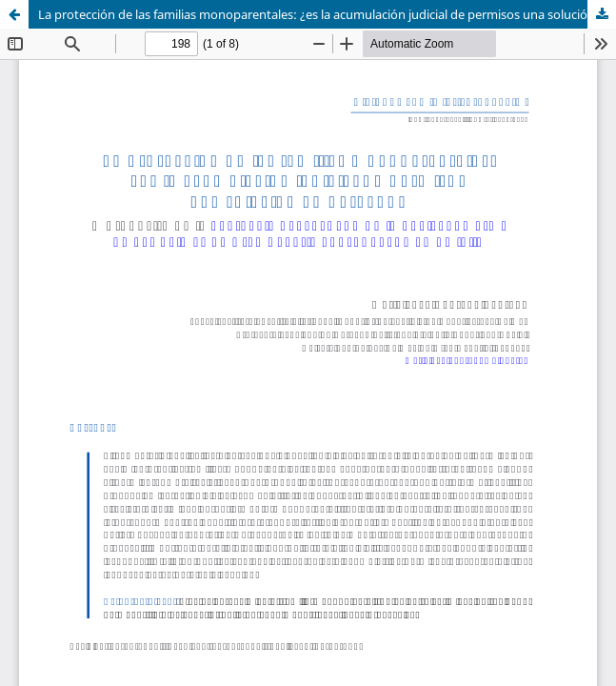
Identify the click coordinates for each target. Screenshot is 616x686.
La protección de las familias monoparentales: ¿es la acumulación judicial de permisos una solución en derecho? (327, 14)
